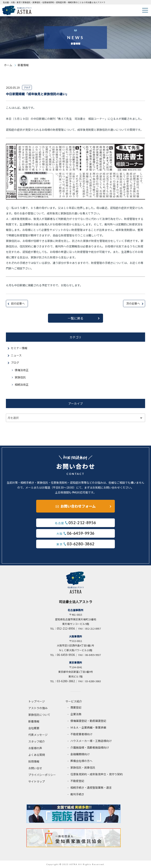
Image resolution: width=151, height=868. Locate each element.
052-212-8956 (66, 628)
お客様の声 (35, 748)
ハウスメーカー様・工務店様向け (91, 741)
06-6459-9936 (66, 655)
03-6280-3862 (66, 681)
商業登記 (76, 707)
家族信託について (39, 715)
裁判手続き (77, 794)
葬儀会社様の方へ (81, 761)
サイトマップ (37, 781)
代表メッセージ (38, 735)
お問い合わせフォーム (78, 506)
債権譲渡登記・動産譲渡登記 (88, 721)
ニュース (16, 355)
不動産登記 (77, 781)
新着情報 (34, 721)
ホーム (8, 65)
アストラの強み (38, 708)
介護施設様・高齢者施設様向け (90, 747)
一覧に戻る (75, 318)
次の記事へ (133, 303)
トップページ (37, 701)
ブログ (15, 363)
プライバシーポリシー (42, 775)
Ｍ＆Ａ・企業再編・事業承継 (88, 727)
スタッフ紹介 (37, 741)
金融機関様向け (80, 754)
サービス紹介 (74, 701)
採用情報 (34, 761)
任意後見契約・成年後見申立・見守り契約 (97, 774)
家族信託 (20, 377)
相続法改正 (22, 385)
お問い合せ (35, 768)
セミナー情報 (19, 348)
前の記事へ (18, 303)
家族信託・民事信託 (83, 767)
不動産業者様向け (81, 734)
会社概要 (34, 728)
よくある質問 (37, 755)
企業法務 (76, 714)
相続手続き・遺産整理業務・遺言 (91, 787)
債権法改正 (22, 370)
